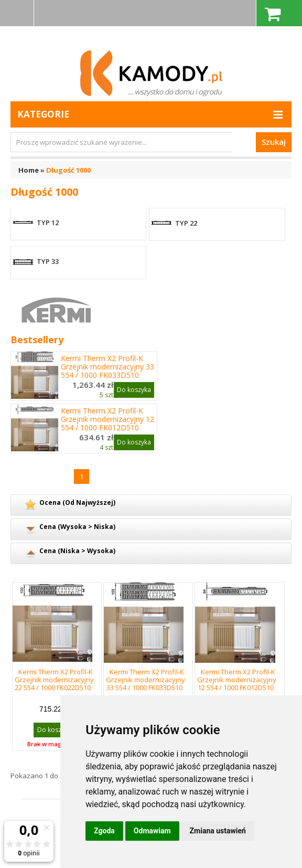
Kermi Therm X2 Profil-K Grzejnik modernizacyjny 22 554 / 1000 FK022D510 (54, 680)
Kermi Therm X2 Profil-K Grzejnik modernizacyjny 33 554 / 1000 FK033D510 (107, 367)
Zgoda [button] (104, 831)
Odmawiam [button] (152, 831)
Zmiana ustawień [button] (218, 831)
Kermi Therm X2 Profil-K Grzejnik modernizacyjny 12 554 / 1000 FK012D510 (107, 419)
